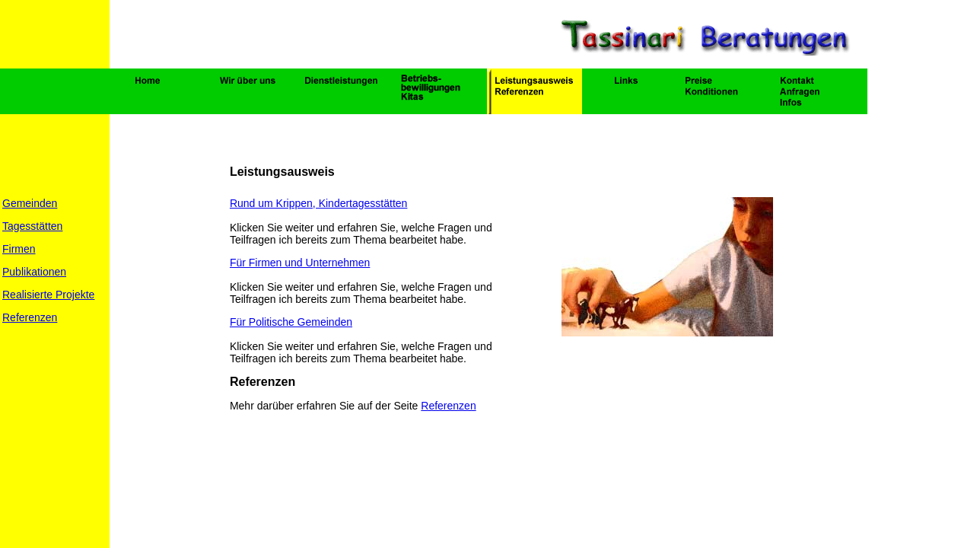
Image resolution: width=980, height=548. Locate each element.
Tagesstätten (32, 226)
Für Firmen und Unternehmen (300, 263)
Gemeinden (30, 203)
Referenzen (30, 317)
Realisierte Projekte (48, 295)
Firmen (19, 249)
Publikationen (34, 272)
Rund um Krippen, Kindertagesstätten (318, 203)
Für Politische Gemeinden (291, 322)
